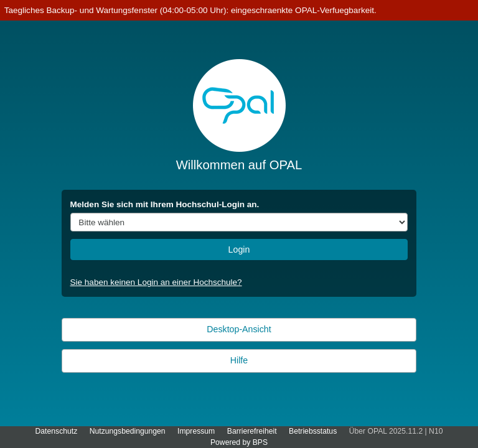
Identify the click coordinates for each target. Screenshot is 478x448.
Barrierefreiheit (252, 431)
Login (239, 250)
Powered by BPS (239, 442)
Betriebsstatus (313, 431)
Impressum (196, 431)
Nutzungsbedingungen (128, 431)
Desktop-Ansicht (239, 329)
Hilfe (239, 360)
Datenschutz (57, 431)
